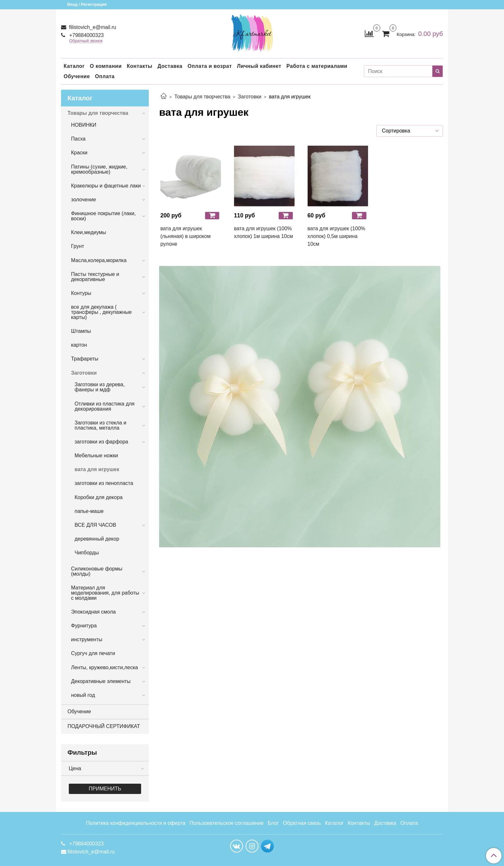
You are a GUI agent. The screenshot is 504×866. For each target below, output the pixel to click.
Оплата (105, 76)
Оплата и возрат (210, 66)
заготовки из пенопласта (104, 483)
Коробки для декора (99, 497)
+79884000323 (86, 35)
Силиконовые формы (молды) (97, 571)
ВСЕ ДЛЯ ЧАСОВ (95, 525)
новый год (83, 695)
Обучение (77, 76)
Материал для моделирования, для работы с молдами (105, 593)
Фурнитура (84, 626)
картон (79, 345)
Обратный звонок (86, 41)
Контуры (81, 293)
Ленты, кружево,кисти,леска (104, 667)
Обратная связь (302, 823)
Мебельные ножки (96, 456)
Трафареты (85, 359)
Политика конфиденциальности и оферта (136, 823)
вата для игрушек (97, 469)
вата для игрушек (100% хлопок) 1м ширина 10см (264, 232)
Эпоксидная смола (93, 612)
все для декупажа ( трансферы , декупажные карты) (101, 312)
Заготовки (250, 97)
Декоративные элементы (101, 681)
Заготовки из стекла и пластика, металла (100, 425)
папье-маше (89, 511)
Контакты (139, 66)
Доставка (170, 66)
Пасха (78, 139)
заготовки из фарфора (101, 442)
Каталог (74, 66)
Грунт (78, 246)
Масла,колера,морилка (99, 260)
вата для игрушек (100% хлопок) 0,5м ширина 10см (337, 236)
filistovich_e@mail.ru (92, 27)
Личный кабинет (259, 66)
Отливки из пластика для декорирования (105, 406)
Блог (273, 823)
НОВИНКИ (84, 125)
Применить (105, 789)
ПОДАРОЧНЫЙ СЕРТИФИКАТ (104, 726)
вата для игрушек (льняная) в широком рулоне (185, 236)
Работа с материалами (317, 66)
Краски (79, 153)
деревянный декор (97, 539)
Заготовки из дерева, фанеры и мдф (100, 387)
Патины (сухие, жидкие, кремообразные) (99, 169)
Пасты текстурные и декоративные (95, 277)
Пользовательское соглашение (227, 823)
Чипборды (87, 553)
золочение (84, 200)
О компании (106, 66)
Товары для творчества (202, 97)
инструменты (87, 639)
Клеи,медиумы (89, 232)
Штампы (81, 331)
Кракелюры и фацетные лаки (106, 186)
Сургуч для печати (93, 653)
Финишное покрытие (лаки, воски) (103, 216)
